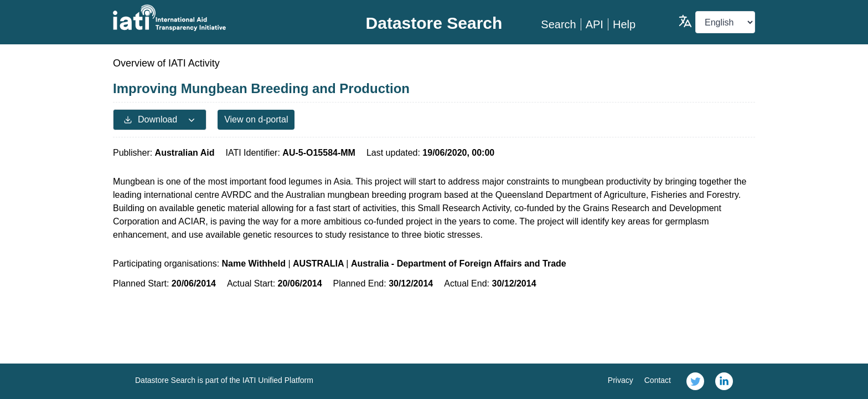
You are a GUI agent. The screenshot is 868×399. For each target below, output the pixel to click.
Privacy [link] (621, 380)
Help (624, 24)
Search (558, 24)
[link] (695, 381)
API (595, 24)
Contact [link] (658, 380)
